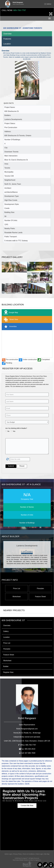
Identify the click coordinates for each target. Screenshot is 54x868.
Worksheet (17, 597)
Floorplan (40, 588)
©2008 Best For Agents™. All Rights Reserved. (27, 858)
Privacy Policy (17, 854)
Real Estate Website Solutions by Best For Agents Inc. (27, 860)
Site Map (47, 854)
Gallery (6, 631)
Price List (17, 588)
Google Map (10, 313)
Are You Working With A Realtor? (16, 428)
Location (7, 44)
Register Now (8, 672)
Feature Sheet (40, 597)
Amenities (10, 327)
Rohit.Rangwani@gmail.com (27, 729)
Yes (14, 431)
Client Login (39, 854)
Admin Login (8, 854)
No (8, 431)
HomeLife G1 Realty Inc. (27, 733)
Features (7, 39)
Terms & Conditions (29, 854)
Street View (10, 320)
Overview (7, 34)
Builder (6, 666)
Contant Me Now (27, 806)
